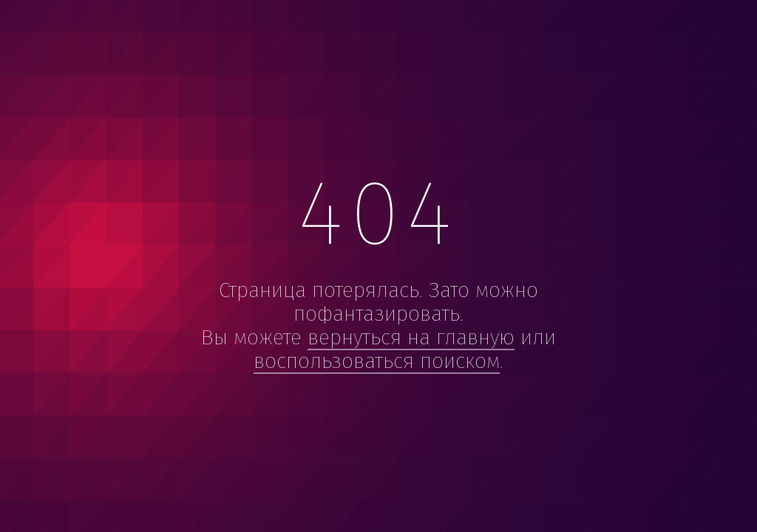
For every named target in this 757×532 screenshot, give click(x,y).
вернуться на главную (411, 337)
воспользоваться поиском (377, 361)
